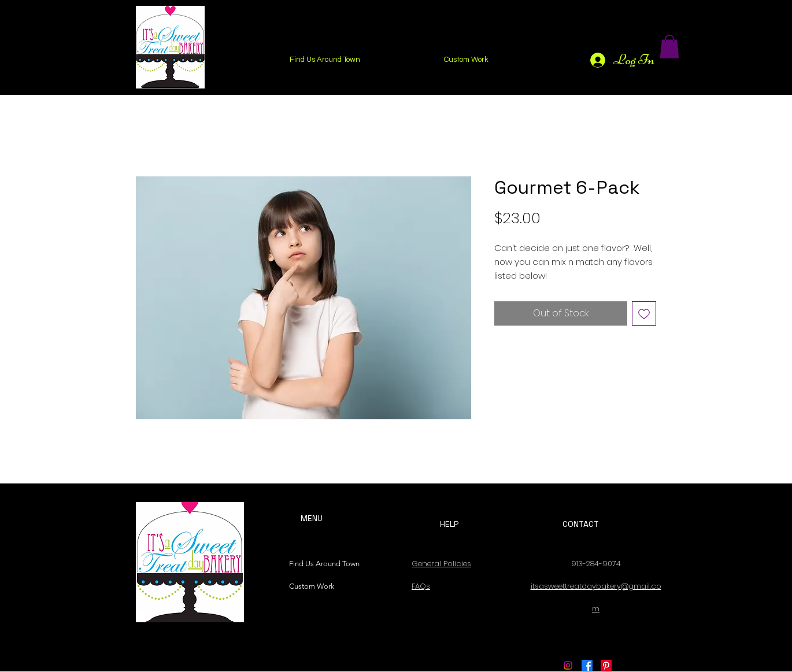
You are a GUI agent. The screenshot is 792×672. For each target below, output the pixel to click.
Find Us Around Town (321, 564)
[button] (669, 47)
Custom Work (312, 586)
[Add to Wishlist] (644, 313)
